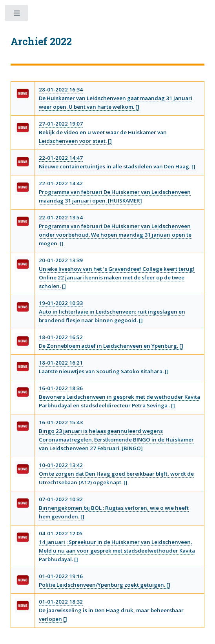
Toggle (17, 15)
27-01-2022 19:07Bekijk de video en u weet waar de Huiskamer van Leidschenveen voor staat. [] (103, 132)
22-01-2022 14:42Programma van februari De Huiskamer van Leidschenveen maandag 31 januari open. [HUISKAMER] (115, 192)
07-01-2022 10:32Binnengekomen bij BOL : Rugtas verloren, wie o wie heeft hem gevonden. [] (114, 508)
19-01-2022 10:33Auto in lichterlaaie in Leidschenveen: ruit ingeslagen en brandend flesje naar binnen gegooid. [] (112, 312)
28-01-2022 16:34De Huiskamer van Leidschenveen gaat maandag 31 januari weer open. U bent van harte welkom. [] (116, 98)
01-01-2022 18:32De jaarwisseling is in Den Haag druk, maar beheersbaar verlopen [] (111, 610)
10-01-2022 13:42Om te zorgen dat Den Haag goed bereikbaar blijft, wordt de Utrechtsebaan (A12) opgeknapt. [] (116, 474)
